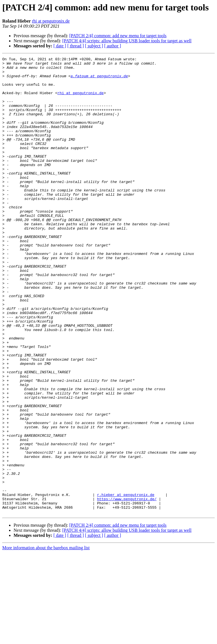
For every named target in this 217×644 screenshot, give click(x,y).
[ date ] (60, 46)
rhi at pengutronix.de (51, 21)
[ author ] (113, 46)
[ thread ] (76, 46)
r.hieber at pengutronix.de (126, 583)
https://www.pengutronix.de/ (127, 588)
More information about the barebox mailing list (46, 639)
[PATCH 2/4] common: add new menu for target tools (118, 36)
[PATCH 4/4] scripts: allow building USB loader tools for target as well (127, 41)
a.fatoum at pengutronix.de (99, 80)
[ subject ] (94, 46)
